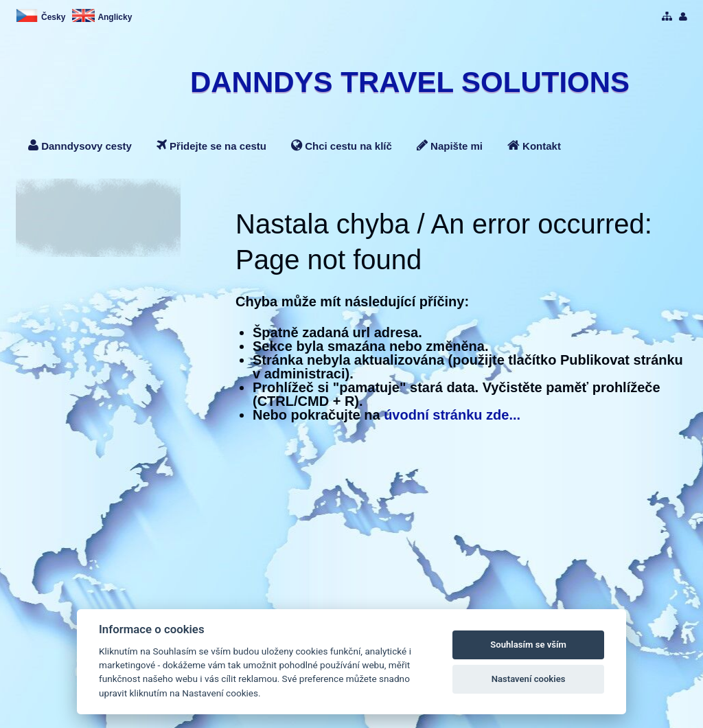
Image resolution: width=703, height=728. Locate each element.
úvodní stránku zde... (452, 415)
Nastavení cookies (529, 679)
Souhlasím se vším (528, 645)
